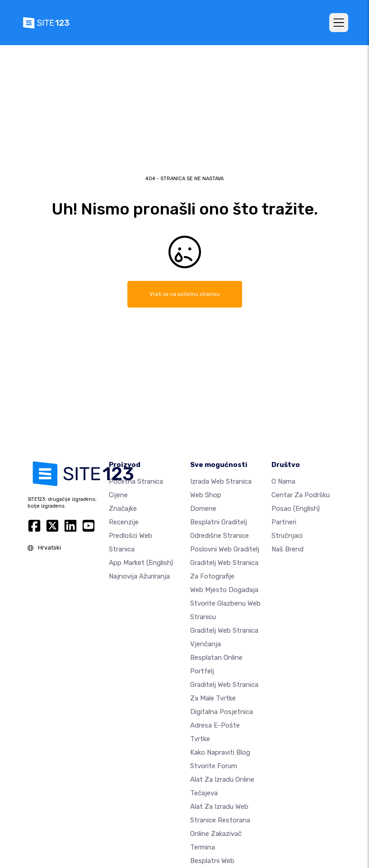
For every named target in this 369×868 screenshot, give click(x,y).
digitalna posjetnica (222, 711)
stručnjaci (287, 535)
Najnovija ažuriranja (139, 576)
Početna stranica (136, 481)
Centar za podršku (301, 495)
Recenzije (124, 522)
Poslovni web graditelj (225, 549)
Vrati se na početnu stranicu (185, 294)
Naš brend (287, 549)
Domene (203, 508)
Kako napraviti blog (220, 752)
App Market (141, 562)
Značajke (123, 508)
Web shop (206, 495)
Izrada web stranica (221, 481)
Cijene (118, 495)
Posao (296, 508)
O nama (283, 481)
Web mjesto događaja (224, 589)
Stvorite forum (214, 765)
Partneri (284, 522)
